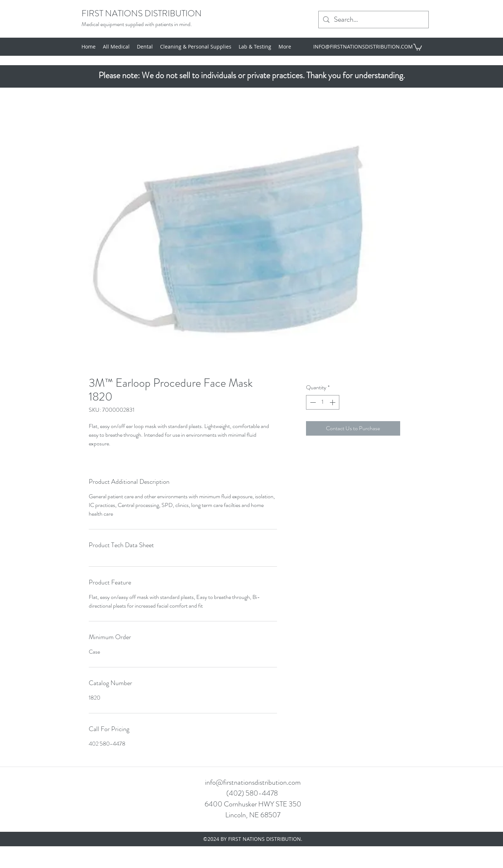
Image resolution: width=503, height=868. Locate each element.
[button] (418, 47)
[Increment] (333, 402)
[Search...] (374, 20)
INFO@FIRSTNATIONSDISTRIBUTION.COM (363, 47)
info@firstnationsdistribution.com (253, 782)
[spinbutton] (323, 402)
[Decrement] (312, 402)
